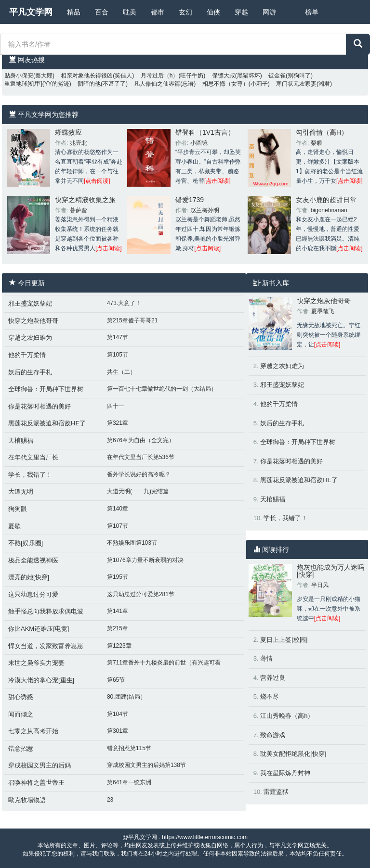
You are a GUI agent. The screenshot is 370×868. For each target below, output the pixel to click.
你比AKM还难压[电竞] (39, 629)
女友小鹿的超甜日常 (326, 200)
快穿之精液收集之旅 (85, 200)
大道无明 (21, 491)
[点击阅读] (97, 181)
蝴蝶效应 (68, 132)
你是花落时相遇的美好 (40, 406)
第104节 (118, 714)
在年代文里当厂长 (33, 457)
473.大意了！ (124, 303)
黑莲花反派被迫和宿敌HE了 (47, 423)
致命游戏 (273, 735)
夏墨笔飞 (323, 311)
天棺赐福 (21, 440)
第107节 (118, 526)
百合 (102, 12)
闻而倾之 (21, 714)
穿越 (241, 12)
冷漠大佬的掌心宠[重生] (41, 680)
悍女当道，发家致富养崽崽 (46, 646)
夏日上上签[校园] (284, 640)
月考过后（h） (160, 76)
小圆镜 (199, 143)
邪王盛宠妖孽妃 (30, 303)
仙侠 (213, 12)
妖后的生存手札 (30, 372)
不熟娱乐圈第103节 (132, 543)
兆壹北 (79, 143)
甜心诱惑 (21, 697)
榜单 (312, 12)
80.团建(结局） (126, 697)
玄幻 (185, 12)
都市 (158, 12)
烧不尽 (270, 696)
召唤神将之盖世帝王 (36, 783)
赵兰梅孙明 (205, 210)
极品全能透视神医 (33, 560)
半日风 (320, 585)
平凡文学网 (31, 12)
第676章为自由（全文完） (141, 440)
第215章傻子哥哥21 (132, 320)
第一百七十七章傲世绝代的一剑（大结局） (162, 389)
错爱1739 (190, 200)
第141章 (118, 611)
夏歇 (14, 526)
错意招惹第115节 (129, 748)
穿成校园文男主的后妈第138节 (146, 765)
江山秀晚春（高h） (287, 716)
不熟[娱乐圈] (26, 543)
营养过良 (273, 678)
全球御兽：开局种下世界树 (46, 389)
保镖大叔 (224, 76)
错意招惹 (21, 748)
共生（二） (121, 372)
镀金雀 (277, 76)
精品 (74, 12)
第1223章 (119, 646)
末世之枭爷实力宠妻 (36, 663)
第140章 (118, 509)
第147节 (118, 337)
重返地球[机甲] (23, 84)
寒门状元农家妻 (296, 84)
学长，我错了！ (30, 475)
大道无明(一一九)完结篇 (138, 491)
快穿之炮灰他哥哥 (33, 321)
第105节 (118, 355)
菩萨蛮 (79, 210)
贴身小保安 (19, 76)
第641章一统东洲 (129, 782)
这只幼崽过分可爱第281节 (141, 594)
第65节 (116, 680)
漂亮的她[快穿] (29, 577)
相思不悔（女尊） (225, 84)
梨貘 (317, 143)
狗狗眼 (18, 509)
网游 (269, 12)
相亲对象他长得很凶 (87, 76)
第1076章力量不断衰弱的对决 (145, 560)
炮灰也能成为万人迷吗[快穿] (330, 571)
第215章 (118, 628)
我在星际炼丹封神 (285, 773)
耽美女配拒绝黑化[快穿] (293, 754)
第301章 (118, 731)
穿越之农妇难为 (30, 338)
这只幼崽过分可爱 (33, 594)
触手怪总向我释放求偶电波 (46, 611)
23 (110, 800)
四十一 (116, 406)
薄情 (266, 658)
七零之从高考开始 (33, 731)
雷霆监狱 (276, 792)
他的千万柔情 (27, 355)
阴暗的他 (89, 84)
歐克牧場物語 (27, 800)
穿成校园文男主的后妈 (40, 765)
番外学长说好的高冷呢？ (139, 474)
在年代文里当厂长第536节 (141, 457)
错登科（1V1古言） (205, 132)
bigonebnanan (329, 210)
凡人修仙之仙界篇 (157, 84)
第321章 (118, 423)
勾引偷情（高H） (322, 132)
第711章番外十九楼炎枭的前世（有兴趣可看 (164, 663)
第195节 (118, 577)
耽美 (130, 12)
